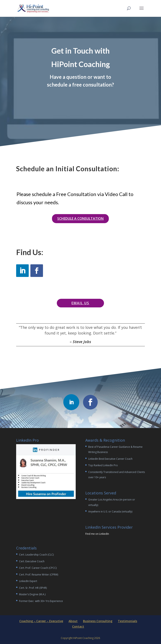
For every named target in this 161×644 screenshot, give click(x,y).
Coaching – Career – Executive (41, 621)
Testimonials (127, 621)
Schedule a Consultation (80, 219)
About (73, 621)
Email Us (80, 303)
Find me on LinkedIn (97, 534)
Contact (78, 626)
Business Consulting (98, 621)
